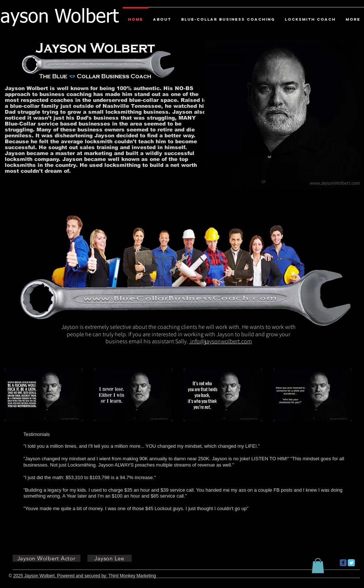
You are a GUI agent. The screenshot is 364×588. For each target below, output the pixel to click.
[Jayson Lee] (110, 558)
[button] (44, 395)
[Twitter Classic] (351, 563)
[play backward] (14, 395)
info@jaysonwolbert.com (221, 341)
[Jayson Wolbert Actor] (46, 558)
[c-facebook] (343, 563)
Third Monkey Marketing (132, 576)
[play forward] (350, 395)
